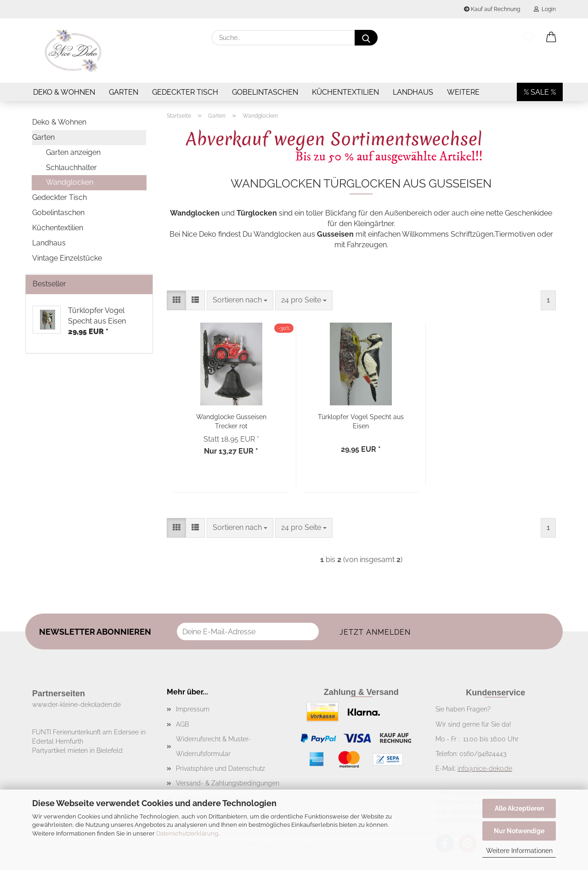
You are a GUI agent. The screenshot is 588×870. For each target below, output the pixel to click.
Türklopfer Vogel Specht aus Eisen (361, 421)
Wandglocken (70, 182)
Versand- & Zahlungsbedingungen (228, 783)
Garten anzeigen (73, 152)
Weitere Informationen (519, 851)
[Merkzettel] (528, 38)
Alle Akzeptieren (519, 808)
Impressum (193, 709)
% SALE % (540, 92)
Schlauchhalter (71, 168)
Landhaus (413, 92)
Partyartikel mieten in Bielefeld (77, 751)
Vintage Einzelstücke (67, 258)
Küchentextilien (345, 92)
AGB (182, 724)
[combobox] (240, 300)
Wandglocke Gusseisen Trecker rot (231, 421)
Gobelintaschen (265, 92)
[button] (551, 38)
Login (545, 9)
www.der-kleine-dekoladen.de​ (76, 705)
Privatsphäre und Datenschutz (220, 768)
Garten (124, 92)
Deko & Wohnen (64, 92)
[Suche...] (366, 38)
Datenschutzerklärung (187, 833)
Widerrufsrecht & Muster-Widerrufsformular (213, 746)
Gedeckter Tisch (185, 92)
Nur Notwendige (519, 831)
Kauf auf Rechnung (492, 9)
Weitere (463, 92)
